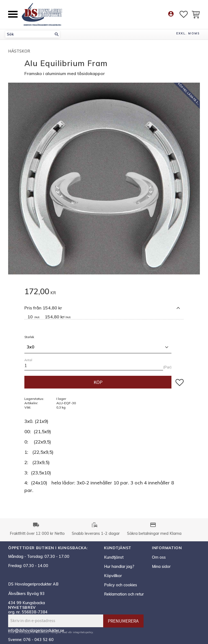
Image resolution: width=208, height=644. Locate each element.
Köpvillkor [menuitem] (113, 576)
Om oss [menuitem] (159, 557)
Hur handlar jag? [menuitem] (119, 567)
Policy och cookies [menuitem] (121, 585)
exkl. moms (188, 33)
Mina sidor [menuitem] (161, 567)
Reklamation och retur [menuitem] (124, 594)
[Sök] (57, 34)
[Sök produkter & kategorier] (30, 34)
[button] (13, 14)
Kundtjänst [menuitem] (114, 557)
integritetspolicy (83, 632)
